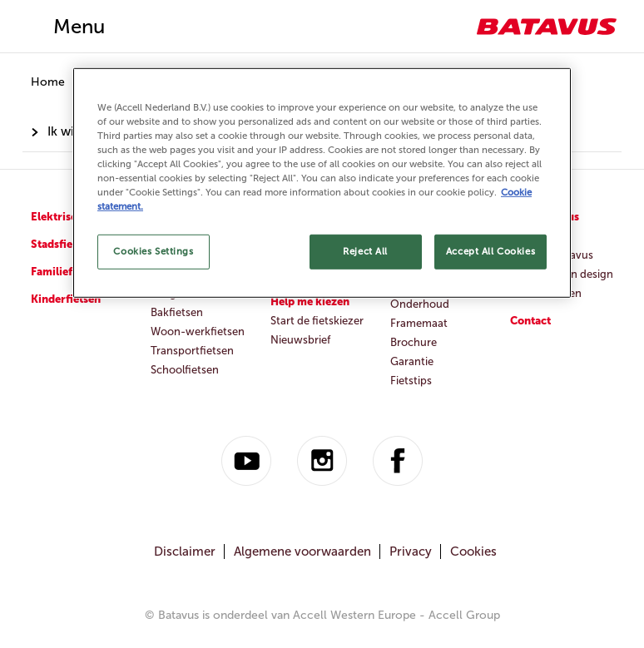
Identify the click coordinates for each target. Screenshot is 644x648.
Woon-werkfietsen (198, 331)
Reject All (365, 251)
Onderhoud (420, 304)
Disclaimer (185, 552)
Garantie (412, 361)
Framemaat (419, 323)
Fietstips (411, 381)
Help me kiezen (310, 302)
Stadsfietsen (62, 244)
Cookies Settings (153, 251)
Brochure (414, 342)
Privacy (411, 552)
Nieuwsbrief (300, 340)
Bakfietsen (177, 312)
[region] (322, 183)
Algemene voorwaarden (302, 552)
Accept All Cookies (490, 251)
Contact (530, 321)
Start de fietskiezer (317, 321)
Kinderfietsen (66, 299)
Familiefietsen (67, 272)
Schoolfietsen (185, 370)
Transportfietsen (192, 351)
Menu (79, 26)
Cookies (473, 552)
